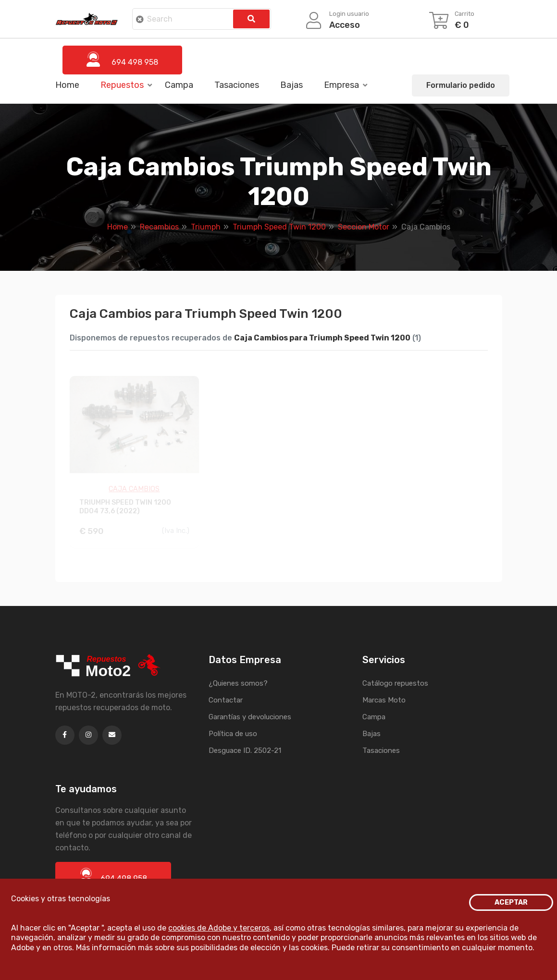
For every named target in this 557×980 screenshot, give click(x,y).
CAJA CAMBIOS (134, 490)
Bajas (291, 85)
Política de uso (233, 734)
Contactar (226, 700)
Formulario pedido (461, 85)
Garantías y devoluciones (250, 717)
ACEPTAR (511, 902)
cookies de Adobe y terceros (219, 928)
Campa (179, 85)
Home (67, 85)
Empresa (341, 85)
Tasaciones (237, 85)
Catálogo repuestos (395, 683)
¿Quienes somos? (238, 683)
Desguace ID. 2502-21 (245, 750)
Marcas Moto (384, 700)
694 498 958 (113, 875)
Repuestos (122, 85)
